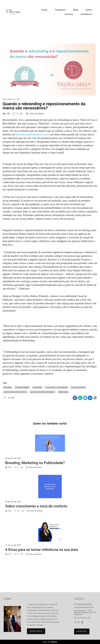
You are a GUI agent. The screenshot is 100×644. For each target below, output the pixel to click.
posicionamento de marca (15, 392)
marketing (37, 387)
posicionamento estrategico (43, 392)
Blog (76, 10)
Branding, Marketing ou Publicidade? (35, 463)
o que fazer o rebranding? (56, 387)
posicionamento (78, 387)
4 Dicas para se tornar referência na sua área (42, 550)
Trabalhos (60, 10)
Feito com (50, 642)
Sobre (89, 10)
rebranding (63, 392)
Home (44, 10)
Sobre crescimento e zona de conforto (36, 506)
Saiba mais (36, 631)
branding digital (22, 387)
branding (8, 387)
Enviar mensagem (84, 604)
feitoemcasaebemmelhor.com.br (32, 134)
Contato (69, 14)
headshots (86, 14)
